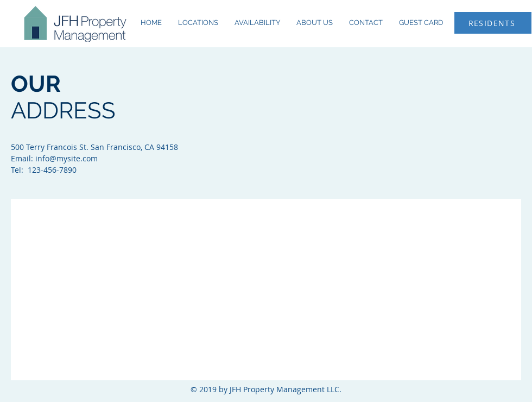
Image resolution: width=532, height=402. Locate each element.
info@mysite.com (66, 158)
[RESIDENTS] (493, 23)
